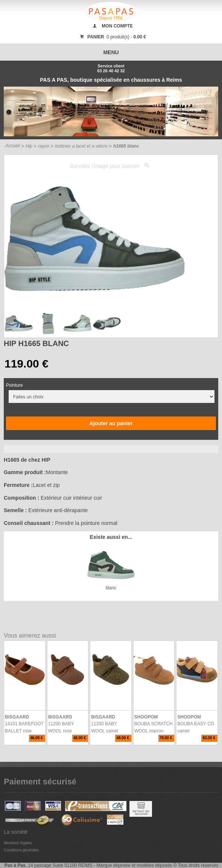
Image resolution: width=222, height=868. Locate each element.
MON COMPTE (117, 26)
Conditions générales (21, 850)
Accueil (13, 146)
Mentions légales (18, 843)
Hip (29, 146)
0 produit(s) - (112, 37)
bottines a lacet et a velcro (81, 146)
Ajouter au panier (111, 423)
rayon (44, 146)
